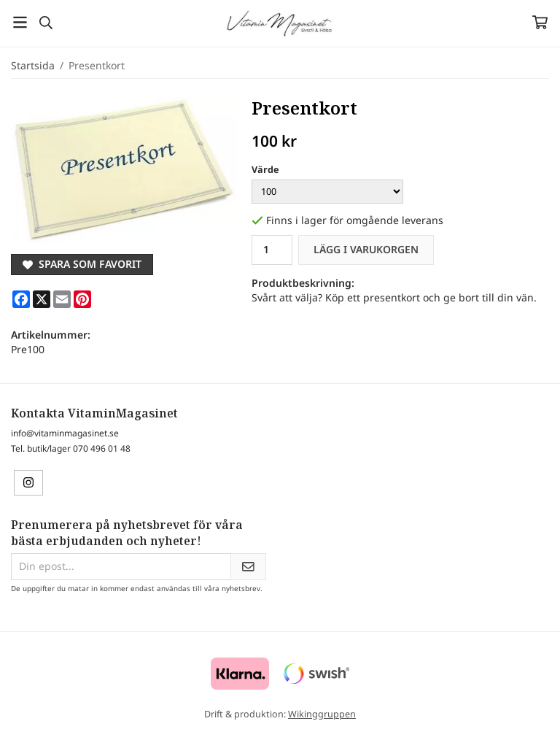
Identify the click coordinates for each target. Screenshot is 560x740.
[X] (42, 299)
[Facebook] (21, 299)
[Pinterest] (82, 299)
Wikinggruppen (322, 714)
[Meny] (20, 22)
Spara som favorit (82, 264)
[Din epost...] (121, 566)
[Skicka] (248, 566)
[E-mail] (62, 299)
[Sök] (46, 23)
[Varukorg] (540, 22)
